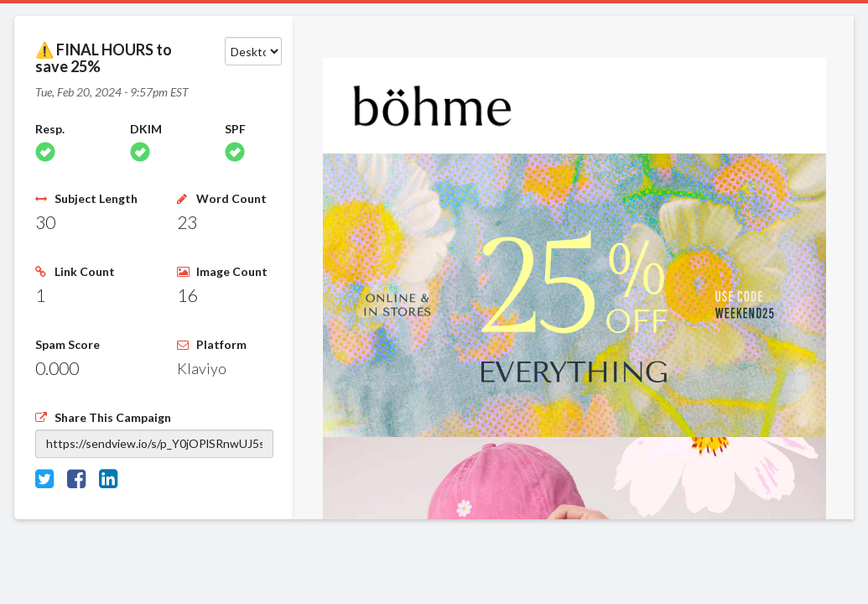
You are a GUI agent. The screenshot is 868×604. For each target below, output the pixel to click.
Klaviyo (202, 368)
